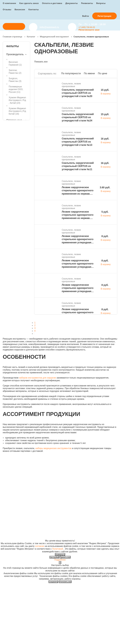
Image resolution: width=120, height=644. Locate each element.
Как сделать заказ (29, 3)
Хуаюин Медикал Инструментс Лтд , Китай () (17, 100)
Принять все (65, 557)
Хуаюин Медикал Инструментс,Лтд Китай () (17, 111)
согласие (40, 546)
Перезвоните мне (89, 30)
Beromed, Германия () (15, 63)
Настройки (54, 557)
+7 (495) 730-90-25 (87, 27)
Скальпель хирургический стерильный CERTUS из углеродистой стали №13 (78, 142)
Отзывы (7, 9)
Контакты (34, 9)
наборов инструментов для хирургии (38, 378)
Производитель (15, 54)
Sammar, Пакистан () (15, 72)
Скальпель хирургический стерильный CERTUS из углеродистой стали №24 (78, 117)
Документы (72, 3)
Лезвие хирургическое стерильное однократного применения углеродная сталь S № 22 (78, 313)
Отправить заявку (14, 26)
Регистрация (104, 16)
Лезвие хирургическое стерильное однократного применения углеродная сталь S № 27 (78, 239)
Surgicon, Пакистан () (15, 80)
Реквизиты (87, 3)
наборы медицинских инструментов (53, 448)
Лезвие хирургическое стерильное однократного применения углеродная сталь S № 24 (78, 264)
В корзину (106, 94)
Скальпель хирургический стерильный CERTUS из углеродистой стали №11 (78, 166)
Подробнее (60, 560)
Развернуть (60, 554)
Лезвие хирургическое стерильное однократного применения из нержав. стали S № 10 (78, 215)
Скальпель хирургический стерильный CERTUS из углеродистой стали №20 (78, 93)
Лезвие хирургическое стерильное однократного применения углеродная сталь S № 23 (78, 288)
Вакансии (20, 9)
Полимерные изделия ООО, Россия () (16, 89)
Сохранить (53, 582)
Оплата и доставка (52, 3)
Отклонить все (65, 582)
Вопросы (101, 3)
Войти (86, 16)
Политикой (58, 549)
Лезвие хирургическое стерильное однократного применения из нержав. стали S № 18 (78, 191)
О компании (9, 3)
